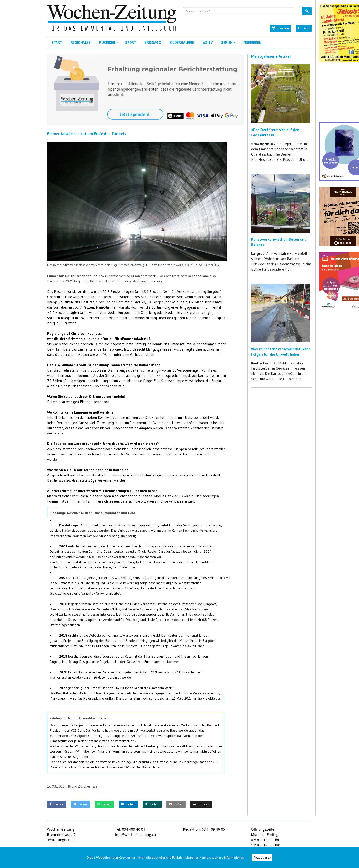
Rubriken (109, 44)
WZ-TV (208, 43)
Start (57, 43)
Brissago (153, 43)
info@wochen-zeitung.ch (136, 835)
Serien (229, 44)
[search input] (239, 11)
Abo (304, 28)
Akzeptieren (262, 858)
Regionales (81, 43)
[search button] (307, 11)
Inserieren (252, 43)
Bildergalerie (182, 43)
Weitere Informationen (228, 858)
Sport (131, 43)
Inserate (280, 28)
